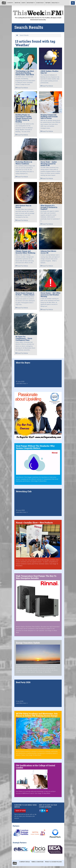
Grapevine (17, 3)
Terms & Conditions (37, 862)
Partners (48, 3)
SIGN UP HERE (21, 811)
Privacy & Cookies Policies (53, 862)
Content (10, 3)
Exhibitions (40, 3)
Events (24, 3)
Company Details (25, 862)
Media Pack (55, 3)
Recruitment (31, 3)
